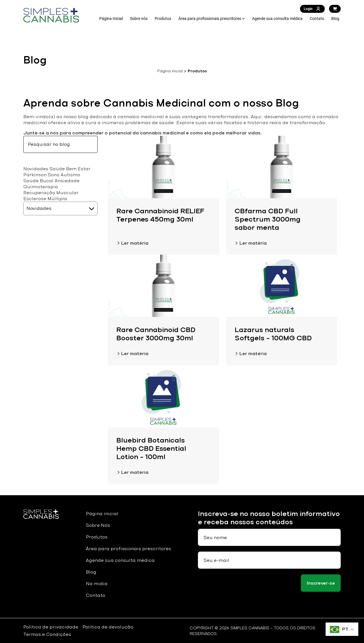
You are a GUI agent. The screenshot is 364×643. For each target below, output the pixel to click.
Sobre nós (139, 19)
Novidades (36, 169)
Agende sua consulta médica (277, 19)
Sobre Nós (98, 525)
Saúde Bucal (38, 181)
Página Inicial (111, 19)
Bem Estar (78, 169)
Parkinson (35, 175)
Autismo (70, 175)
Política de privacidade (51, 627)
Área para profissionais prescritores (210, 19)
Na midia (97, 584)
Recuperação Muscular (51, 193)
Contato (317, 19)
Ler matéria (132, 243)
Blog (335, 19)
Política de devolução (108, 627)
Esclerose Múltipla (45, 199)
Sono (54, 175)
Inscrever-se (321, 583)
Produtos (163, 19)
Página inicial (170, 71)
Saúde (57, 169)
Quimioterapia (41, 187)
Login (312, 9)
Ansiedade (67, 181)
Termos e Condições (47, 634)
